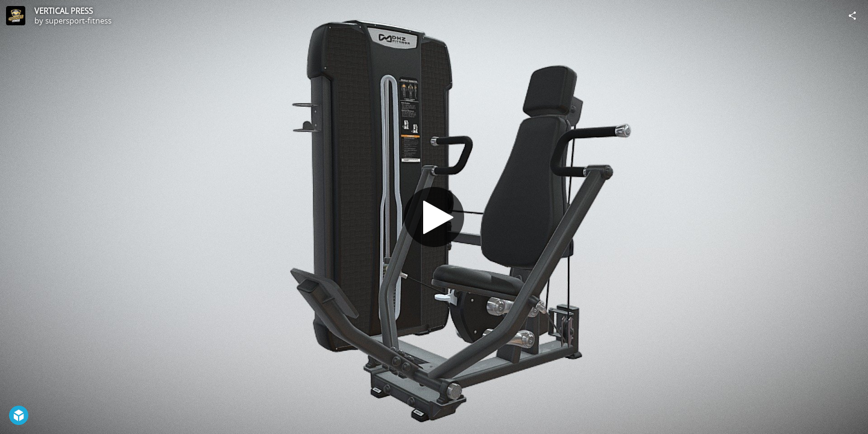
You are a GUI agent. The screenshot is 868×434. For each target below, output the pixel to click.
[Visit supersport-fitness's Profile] (16, 16)
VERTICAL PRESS (64, 11)
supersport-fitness (78, 20)
